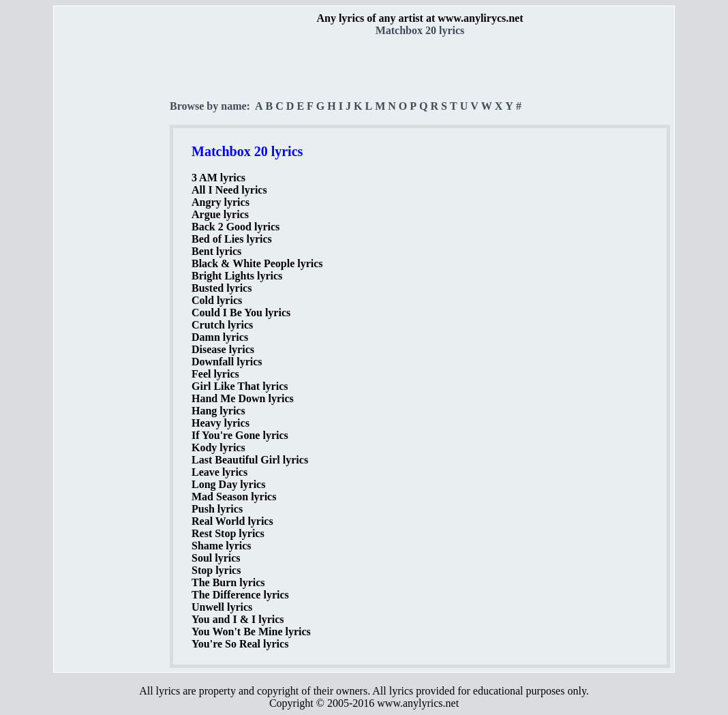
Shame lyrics (222, 546)
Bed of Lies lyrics (232, 239)
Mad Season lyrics (234, 497)
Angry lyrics (221, 202)
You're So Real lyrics (240, 644)
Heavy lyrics (221, 423)
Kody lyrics (218, 447)
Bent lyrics (216, 251)
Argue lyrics (220, 214)
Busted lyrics (222, 288)
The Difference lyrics (240, 595)
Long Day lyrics (228, 484)
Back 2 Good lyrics (236, 227)
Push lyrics (217, 509)
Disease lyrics (223, 349)
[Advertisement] (112, 239)
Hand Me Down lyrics (243, 398)
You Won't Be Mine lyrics (251, 632)
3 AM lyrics (218, 178)
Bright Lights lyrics (237, 276)
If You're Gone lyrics (240, 435)
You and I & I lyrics (238, 619)
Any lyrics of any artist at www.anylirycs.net (420, 18)
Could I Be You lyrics (241, 313)
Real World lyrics (232, 521)
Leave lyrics (219, 472)
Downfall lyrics (227, 362)
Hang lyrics (218, 411)
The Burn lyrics (228, 582)
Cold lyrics (217, 300)
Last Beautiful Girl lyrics (250, 460)
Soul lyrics (216, 558)
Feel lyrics (215, 374)
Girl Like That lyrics (240, 386)
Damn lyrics (220, 337)
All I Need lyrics (229, 190)
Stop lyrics (216, 570)
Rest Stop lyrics (228, 533)
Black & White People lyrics (257, 263)
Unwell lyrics (222, 607)
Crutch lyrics (222, 325)
